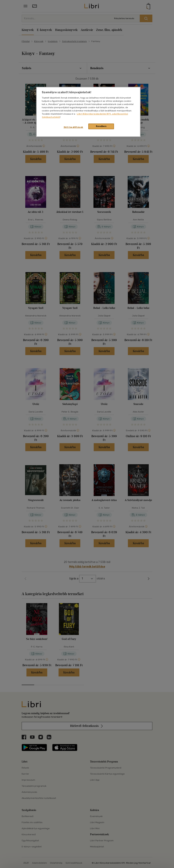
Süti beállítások (73, 127)
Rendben (101, 126)
